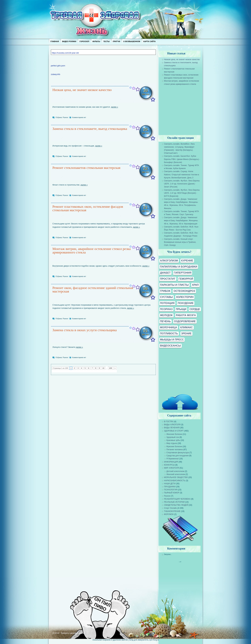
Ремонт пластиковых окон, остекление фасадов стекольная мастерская (88, 208)
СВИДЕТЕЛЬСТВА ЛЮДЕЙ (176, 505)
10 (103, 368)
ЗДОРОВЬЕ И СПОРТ (174, 431)
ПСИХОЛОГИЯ (171, 490)
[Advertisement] (185, 108)
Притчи (116, 41)
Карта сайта (149, 41)
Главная (55, 41)
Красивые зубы (173, 440)
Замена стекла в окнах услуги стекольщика (85, 330)
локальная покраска (101, 640)
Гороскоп (84, 41)
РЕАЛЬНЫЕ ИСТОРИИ (174, 502)
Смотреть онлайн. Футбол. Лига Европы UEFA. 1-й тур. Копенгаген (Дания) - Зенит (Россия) (182, 184)
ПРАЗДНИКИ (170, 487)
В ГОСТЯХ (169, 422)
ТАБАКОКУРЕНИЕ (172, 511)
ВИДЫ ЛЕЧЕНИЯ (172, 428)
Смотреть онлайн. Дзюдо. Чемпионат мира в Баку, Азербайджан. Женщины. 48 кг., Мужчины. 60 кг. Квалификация (181, 221)
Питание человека (174, 450)
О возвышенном (132, 41)
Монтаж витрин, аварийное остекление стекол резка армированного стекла (91, 251)
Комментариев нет (79, 117)
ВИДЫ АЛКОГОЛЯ (172, 425)
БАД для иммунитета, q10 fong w (144, 640)
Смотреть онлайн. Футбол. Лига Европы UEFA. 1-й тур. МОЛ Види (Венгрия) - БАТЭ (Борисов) (182, 193)
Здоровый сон (173, 437)
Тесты (106, 41)
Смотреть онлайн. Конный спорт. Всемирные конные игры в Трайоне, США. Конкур (180, 242)
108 (110, 368)
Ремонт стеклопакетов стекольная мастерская (86, 168)
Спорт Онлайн (170, 508)
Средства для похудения (177, 456)
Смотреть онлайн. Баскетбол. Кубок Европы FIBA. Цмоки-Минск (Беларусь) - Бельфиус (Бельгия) (182, 159)
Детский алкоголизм (175, 471)
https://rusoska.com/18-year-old (65, 53)
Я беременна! (172, 459)
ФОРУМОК (169, 514)
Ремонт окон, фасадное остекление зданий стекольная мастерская (93, 290)
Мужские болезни (174, 446)
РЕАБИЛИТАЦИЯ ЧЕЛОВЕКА (177, 499)
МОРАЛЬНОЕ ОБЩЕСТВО (176, 477)
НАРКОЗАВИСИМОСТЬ (175, 481)
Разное (65, 117)
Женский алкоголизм (176, 474)
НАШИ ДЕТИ (170, 484)
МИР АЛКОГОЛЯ (171, 468)
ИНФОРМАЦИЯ (171, 462)
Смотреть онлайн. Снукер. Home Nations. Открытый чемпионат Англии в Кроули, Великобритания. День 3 (181, 174)
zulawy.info (55, 74)
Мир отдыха (172, 443)
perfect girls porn (58, 66)
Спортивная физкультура (178, 453)
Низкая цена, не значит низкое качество (82, 90)
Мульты (96, 41)
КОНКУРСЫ (169, 465)
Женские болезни (174, 434)
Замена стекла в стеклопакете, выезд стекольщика (90, 129)
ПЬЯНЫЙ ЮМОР (172, 493)
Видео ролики (69, 41)
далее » (114, 107)
